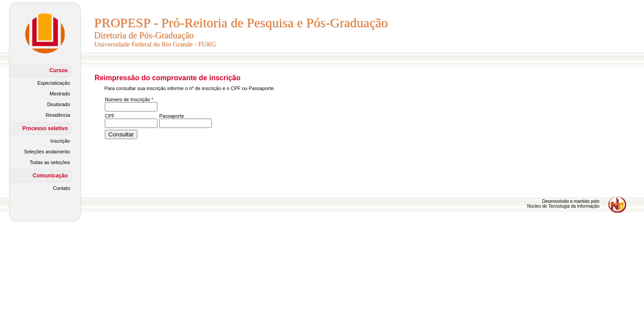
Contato (61, 188)
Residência (58, 115)
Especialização (54, 83)
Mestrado (60, 94)
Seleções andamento (47, 152)
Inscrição (60, 141)
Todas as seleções (50, 162)
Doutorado (59, 104)
